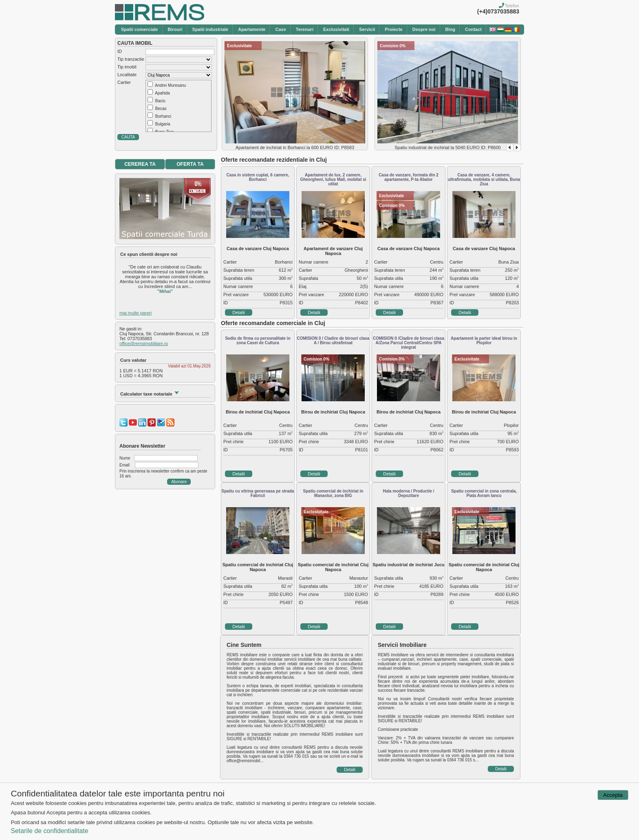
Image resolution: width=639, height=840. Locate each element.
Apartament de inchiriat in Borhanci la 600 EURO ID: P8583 (295, 147)
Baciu (160, 101)
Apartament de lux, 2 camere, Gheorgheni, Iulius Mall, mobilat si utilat (333, 179)
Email (124, 465)
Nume (125, 458)
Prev (510, 147)
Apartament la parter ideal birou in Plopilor (484, 341)
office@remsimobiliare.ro (144, 343)
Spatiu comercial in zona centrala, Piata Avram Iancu (484, 493)
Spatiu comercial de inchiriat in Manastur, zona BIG (333, 493)
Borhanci (163, 116)
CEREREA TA (140, 164)
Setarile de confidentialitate (49, 831)
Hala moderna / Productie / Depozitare (408, 493)
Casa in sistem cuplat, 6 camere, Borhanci (258, 177)
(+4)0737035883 (498, 11)
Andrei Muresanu (170, 85)
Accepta (613, 795)
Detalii (239, 312)
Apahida (162, 93)
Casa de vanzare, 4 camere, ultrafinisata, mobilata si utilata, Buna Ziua (484, 179)
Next (517, 147)
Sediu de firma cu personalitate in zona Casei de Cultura (258, 341)
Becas (161, 109)
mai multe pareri (136, 313)
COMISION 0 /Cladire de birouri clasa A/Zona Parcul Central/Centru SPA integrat (409, 343)
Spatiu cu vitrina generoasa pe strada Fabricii (258, 493)
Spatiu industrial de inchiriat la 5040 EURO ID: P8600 (447, 147)
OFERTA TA (190, 164)
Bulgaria (163, 124)
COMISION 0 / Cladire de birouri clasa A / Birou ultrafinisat (333, 341)
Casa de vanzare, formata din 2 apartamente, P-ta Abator (409, 177)
